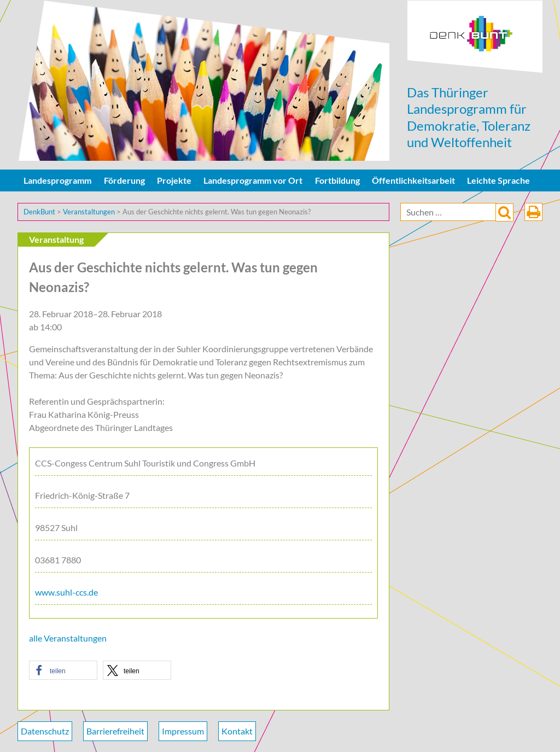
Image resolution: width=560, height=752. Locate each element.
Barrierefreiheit (115, 731)
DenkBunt (475, 37)
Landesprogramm (57, 180)
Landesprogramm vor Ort (253, 180)
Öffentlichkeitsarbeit (413, 180)
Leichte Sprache (498, 180)
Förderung (124, 180)
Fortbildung (337, 180)
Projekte (174, 180)
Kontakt (237, 731)
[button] (63, 670)
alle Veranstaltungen (68, 638)
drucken (533, 212)
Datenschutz (45, 731)
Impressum (183, 731)
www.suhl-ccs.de (66, 592)
